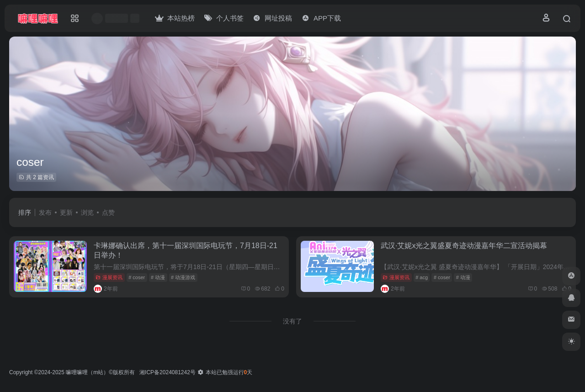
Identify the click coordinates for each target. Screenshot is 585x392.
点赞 (108, 212)
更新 (66, 212)
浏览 (87, 212)
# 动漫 (158, 277)
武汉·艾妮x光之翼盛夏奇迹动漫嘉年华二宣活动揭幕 (464, 246)
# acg (422, 277)
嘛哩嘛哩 (77, 372)
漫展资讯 (109, 277)
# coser (137, 277)
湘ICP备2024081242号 (168, 372)
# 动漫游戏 (183, 277)
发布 (45, 212)
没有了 (292, 321)
